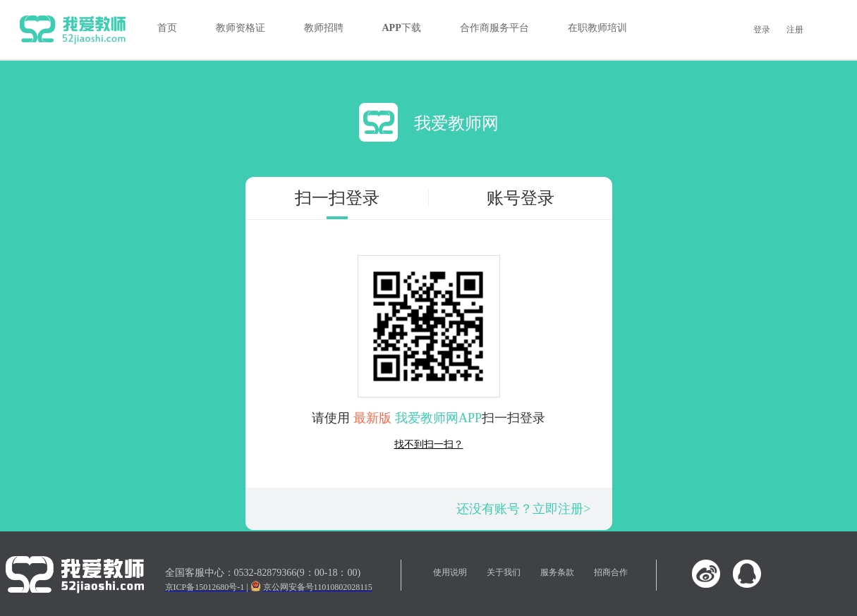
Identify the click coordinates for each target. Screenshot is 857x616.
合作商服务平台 (494, 28)
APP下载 (402, 28)
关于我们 (504, 572)
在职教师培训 (597, 28)
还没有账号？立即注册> (523, 509)
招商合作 (611, 572)
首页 (167, 28)
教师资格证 (241, 28)
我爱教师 (73, 30)
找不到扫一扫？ (429, 444)
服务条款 (557, 572)
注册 (795, 30)
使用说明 (450, 572)
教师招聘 (324, 28)
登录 (762, 30)
